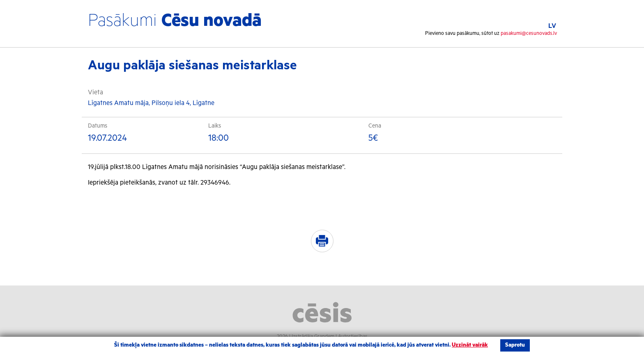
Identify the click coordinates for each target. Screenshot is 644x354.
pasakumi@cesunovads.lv (529, 33)
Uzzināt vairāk (470, 345)
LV (552, 26)
